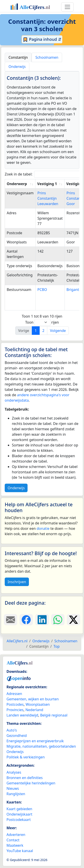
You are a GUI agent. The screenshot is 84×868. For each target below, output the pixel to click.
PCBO (42, 290)
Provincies (15, 710)
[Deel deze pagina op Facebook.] (26, 620)
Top (57, 646)
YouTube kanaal (20, 851)
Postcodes (15, 704)
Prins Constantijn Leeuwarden (48, 198)
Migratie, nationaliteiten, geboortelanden (41, 746)
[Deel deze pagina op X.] (73, 620)
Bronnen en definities (25, 778)
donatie (43, 528)
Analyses (14, 772)
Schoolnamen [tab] (47, 57)
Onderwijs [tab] (17, 67)
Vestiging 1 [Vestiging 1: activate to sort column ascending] (47, 184)
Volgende (58, 331)
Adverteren (16, 835)
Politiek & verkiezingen (26, 757)
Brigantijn (75, 290)
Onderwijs (16, 488)
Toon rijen (42, 322)
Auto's (12, 730)
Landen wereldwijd (22, 715)
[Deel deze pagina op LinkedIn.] (42, 620)
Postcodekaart (19, 820)
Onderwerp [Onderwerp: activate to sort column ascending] (17, 184)
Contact (13, 840)
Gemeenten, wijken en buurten (33, 699)
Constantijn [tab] (18, 57)
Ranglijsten (16, 794)
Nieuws (13, 788)
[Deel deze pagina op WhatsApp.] (58, 620)
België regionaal (54, 715)
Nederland (34, 710)
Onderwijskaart (19, 814)
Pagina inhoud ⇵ (42, 39)
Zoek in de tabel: (44, 174)
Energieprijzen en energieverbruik (35, 741)
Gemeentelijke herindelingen (31, 783)
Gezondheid (17, 736)
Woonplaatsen (38, 704)
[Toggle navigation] (67, 7)
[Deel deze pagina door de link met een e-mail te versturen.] (11, 620)
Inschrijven (17, 582)
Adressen (14, 694)
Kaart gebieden (19, 809)
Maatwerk (15, 845)
